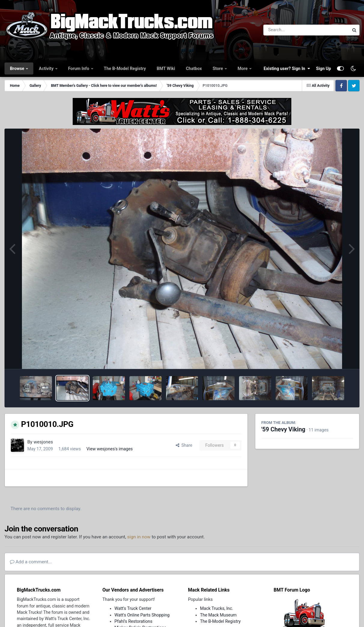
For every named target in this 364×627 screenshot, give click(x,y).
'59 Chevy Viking (283, 429)
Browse (18, 68)
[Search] (290, 30)
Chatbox (194, 68)
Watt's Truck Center (133, 608)
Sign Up (323, 68)
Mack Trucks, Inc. (217, 608)
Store (218, 68)
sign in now (139, 537)
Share (184, 445)
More (243, 68)
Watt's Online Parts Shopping (142, 615)
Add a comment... (31, 562)
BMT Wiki (166, 68)
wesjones (43, 442)
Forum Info (79, 68)
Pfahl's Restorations (133, 621)
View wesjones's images (110, 449)
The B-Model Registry (125, 68)
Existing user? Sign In (287, 68)
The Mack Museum (218, 615)
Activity (47, 68)
